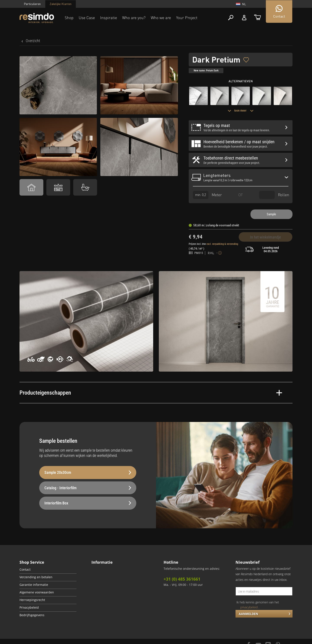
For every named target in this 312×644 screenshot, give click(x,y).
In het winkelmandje (265, 237)
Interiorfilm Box (88, 503)
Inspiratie (109, 18)
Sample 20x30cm (88, 472)
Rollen (274, 195)
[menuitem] (48, 570)
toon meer (241, 110)
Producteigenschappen (151, 393)
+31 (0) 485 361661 (182, 579)
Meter (207, 195)
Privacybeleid (29, 608)
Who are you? (134, 18)
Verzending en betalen (36, 577)
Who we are (161, 18)
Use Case (87, 18)
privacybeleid (249, 607)
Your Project (187, 18)
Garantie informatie (34, 585)
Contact (25, 570)
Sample (271, 214)
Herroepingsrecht (32, 600)
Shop (69, 18)
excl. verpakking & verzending (222, 244)
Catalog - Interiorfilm (88, 488)
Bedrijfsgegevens (32, 615)
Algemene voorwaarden (37, 592)
